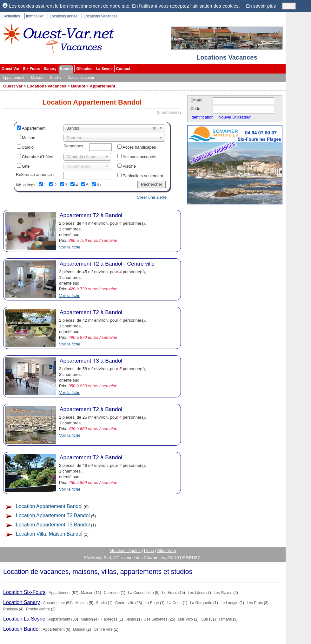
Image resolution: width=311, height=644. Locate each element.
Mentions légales (125, 551)
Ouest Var (10, 69)
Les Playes (223, 593)
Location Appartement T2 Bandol (53, 515)
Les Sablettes (156, 619)
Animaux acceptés (139, 157)
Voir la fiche (70, 247)
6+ (99, 185)
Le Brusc (170, 593)
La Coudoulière (141, 593)
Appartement (13, 78)
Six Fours (32, 69)
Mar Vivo (185, 619)
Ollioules (84, 69)
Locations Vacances (100, 16)
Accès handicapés (139, 147)
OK (289, 6)
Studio (55, 78)
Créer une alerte (152, 197)
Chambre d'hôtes (38, 157)
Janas (131, 619)
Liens (149, 551)
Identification (202, 117)
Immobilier (35, 16)
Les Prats (255, 603)
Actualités (12, 16)
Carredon (112, 593)
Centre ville (125, 603)
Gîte (26, 166)
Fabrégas (109, 619)
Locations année (63, 16)
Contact (123, 69)
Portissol (10, 609)
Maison (37, 78)
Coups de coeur (81, 78)
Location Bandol (21, 629)
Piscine (129, 166)
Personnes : (74, 146)
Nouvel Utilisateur (235, 117)
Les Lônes (196, 593)
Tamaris (225, 619)
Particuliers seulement (143, 176)
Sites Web (166, 551)
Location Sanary (22, 602)
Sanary (50, 69)
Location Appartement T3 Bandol (53, 525)
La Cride (174, 603)
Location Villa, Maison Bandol (49, 534)
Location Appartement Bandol (49, 506)
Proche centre (38, 609)
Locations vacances (47, 86)
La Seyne (104, 69)
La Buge (152, 603)
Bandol (66, 69)
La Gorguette (201, 603)
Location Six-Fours (24, 592)
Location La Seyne (24, 619)
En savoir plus (261, 6)
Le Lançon (229, 603)
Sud (205, 619)
